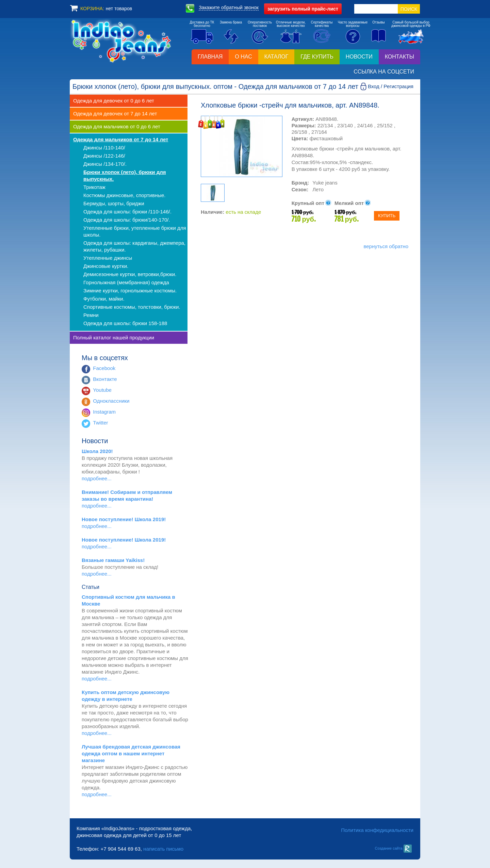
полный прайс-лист (303, 9)
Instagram (104, 412)
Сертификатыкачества (322, 24)
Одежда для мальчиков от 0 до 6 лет (117, 126)
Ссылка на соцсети (384, 72)
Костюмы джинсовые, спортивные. (124, 195)
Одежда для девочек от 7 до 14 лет (115, 114)
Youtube (102, 390)
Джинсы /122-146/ (104, 156)
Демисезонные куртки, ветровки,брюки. (130, 274)
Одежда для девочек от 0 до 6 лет (114, 101)
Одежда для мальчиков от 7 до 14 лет (121, 139)
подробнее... (97, 478)
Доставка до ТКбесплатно (202, 24)
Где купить (317, 57)
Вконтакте (105, 379)
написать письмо (163, 849)
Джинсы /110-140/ (104, 148)
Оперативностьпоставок (260, 24)
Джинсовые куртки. (106, 266)
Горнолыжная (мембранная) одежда (126, 282)
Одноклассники (111, 401)
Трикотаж (94, 187)
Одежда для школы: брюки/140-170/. (127, 220)
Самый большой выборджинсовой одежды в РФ (411, 24)
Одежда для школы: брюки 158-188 (125, 323)
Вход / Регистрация (391, 86)
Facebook (104, 368)
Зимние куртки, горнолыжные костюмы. (130, 291)
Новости (359, 57)
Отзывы (379, 22)
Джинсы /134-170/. (105, 164)
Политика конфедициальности (377, 830)
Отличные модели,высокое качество (291, 24)
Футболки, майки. (104, 299)
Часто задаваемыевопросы (353, 24)
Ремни (91, 315)
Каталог (276, 57)
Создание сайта (393, 848)
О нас (243, 57)
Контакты (399, 57)
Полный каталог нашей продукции (114, 337)
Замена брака (231, 22)
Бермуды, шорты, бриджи (114, 203)
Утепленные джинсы (108, 258)
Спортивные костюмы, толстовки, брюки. (132, 307)
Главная (210, 57)
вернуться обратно (386, 246)
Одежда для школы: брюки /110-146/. (127, 212)
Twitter (100, 423)
